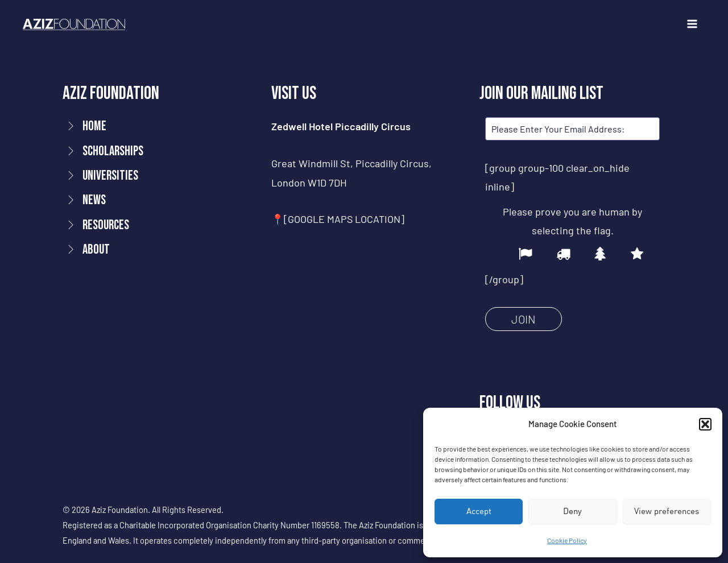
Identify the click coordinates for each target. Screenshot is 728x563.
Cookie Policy (567, 540)
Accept (479, 511)
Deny (572, 511)
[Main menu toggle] (692, 24)
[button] (705, 424)
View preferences (667, 511)
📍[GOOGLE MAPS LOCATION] (338, 219)
